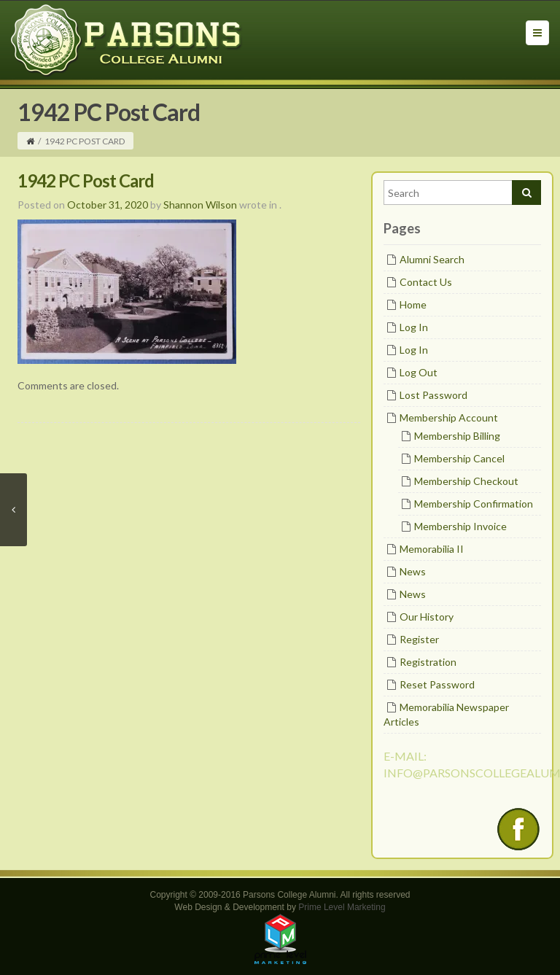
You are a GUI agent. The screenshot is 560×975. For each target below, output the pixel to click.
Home (413, 304)
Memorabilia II (432, 549)
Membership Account (449, 417)
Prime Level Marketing (342, 907)
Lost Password (433, 395)
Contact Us (426, 282)
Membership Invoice (460, 526)
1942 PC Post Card (86, 180)
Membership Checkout (466, 481)
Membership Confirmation (474, 504)
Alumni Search (432, 259)
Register (419, 639)
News (413, 571)
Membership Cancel (459, 458)
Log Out (419, 372)
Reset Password (437, 684)
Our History (427, 617)
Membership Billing (457, 436)
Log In (414, 327)
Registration (428, 662)
